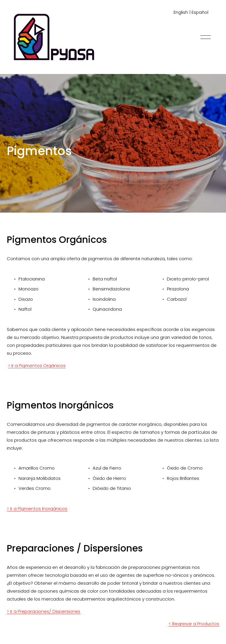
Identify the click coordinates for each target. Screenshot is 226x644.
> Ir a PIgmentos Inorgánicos (37, 508)
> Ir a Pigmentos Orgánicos (37, 365)
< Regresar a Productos (194, 624)
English (181, 12)
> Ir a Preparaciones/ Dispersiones (44, 611)
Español (200, 12)
